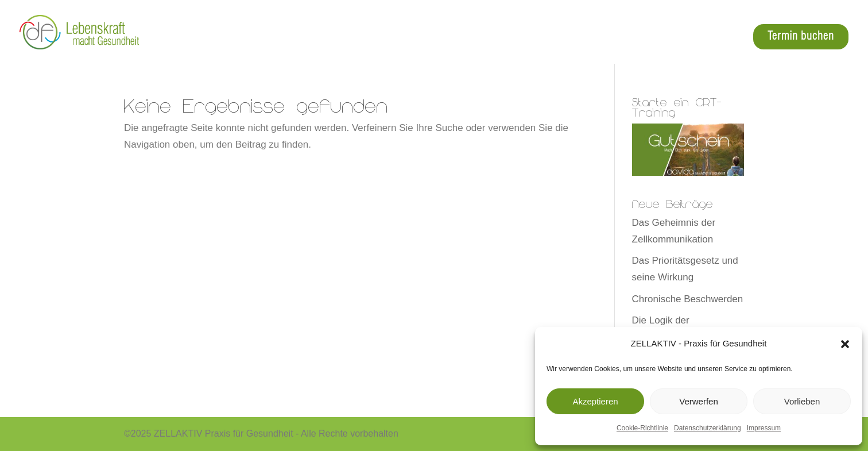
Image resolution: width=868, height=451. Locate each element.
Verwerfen (699, 401)
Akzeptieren (595, 401)
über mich (670, 37)
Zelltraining (491, 37)
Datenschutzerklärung (708, 428)
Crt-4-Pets (608, 37)
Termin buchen (801, 36)
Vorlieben (802, 401)
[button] (845, 344)
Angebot (550, 37)
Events (722, 37)
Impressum (764, 428)
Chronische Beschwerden (688, 299)
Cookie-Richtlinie (642, 428)
